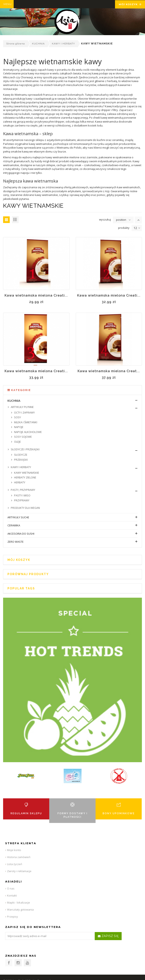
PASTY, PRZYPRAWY (23, 490)
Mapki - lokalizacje (19, 903)
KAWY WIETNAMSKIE (26, 473)
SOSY (17, 417)
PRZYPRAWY (21, 500)
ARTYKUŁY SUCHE (18, 517)
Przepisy (13, 917)
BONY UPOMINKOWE (119, 813)
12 (137, 228)
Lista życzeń (15, 864)
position (121, 220)
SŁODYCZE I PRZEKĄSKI (25, 449)
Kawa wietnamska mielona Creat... (109, 371)
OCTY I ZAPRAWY (24, 413)
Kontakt (12, 895)
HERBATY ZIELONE (25, 477)
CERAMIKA (14, 525)
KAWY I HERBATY (63, 44)
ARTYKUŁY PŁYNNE (22, 407)
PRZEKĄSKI (21, 460)
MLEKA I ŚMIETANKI (25, 422)
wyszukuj (105, 219)
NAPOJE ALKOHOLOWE (28, 432)
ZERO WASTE (16, 542)
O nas (11, 888)
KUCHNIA (38, 44)
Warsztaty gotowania (20, 910)
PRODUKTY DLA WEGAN (25, 508)
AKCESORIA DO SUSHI (21, 534)
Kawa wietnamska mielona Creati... (36, 295)
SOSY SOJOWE (23, 437)
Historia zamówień (19, 857)
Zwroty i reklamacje (19, 871)
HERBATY (19, 482)
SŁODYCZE (20, 455)
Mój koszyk (130, 4)
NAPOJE (18, 427)
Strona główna (16, 44)
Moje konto (14, 850)
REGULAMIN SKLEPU (26, 813)
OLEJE (17, 442)
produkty (124, 228)
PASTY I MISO (22, 495)
